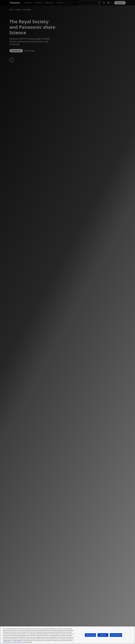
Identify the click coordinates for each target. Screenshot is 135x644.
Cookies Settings (90, 635)
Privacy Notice (17, 641)
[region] (67, 635)
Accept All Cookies (116, 635)
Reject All (103, 635)
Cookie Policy (7, 641)
